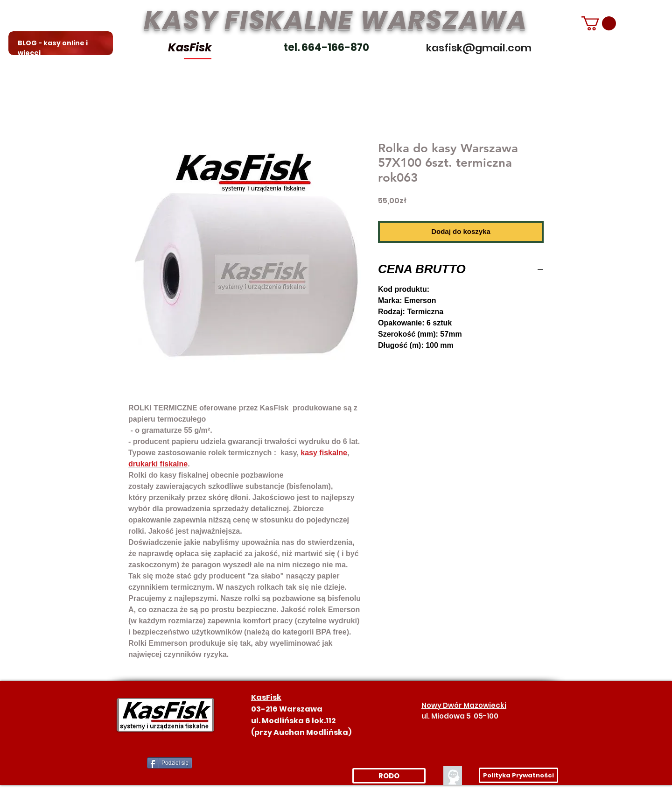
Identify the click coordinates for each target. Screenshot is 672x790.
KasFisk (190, 47)
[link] (599, 23)
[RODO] (389, 776)
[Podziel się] (170, 763)
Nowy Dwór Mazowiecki (464, 705)
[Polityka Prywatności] (518, 775)
